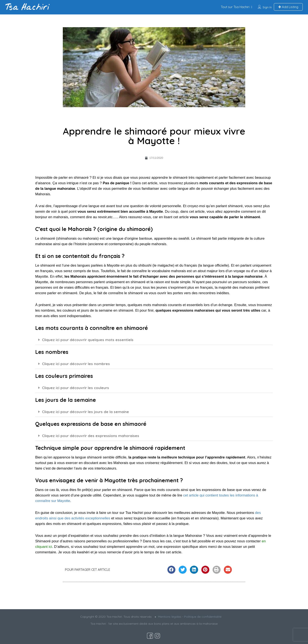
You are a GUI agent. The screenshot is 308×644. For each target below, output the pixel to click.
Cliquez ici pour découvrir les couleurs (76, 388)
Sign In (267, 7)
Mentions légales (170, 617)
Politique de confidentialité (203, 617)
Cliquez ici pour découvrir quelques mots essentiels (88, 340)
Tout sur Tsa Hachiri (235, 7)
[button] (154, 340)
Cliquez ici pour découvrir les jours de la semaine (85, 412)
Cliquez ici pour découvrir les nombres (76, 364)
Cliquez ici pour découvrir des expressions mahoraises (91, 436)
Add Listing (288, 7)
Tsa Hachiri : (99, 624)
